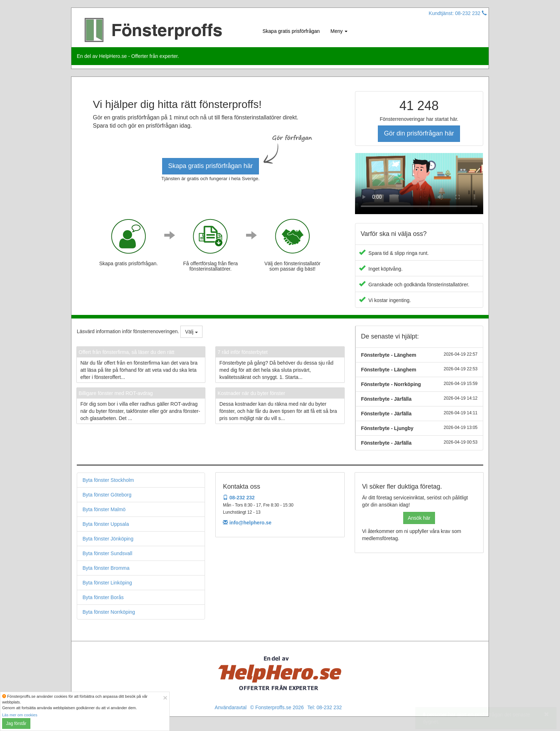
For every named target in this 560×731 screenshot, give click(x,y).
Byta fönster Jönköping (108, 539)
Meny (339, 31)
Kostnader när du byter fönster (251, 393)
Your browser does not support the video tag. (419, 184)
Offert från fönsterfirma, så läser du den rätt (126, 352)
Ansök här (419, 518)
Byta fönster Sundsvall (107, 553)
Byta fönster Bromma (106, 568)
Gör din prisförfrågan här (419, 133)
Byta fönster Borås (103, 597)
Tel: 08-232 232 (325, 707)
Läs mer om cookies (20, 715)
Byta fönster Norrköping (109, 612)
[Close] (165, 698)
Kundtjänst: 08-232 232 (458, 13)
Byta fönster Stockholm (108, 480)
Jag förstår (16, 723)
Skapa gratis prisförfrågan (291, 31)
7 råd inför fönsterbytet (242, 352)
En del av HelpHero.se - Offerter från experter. (128, 56)
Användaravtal (231, 707)
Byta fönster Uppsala (106, 524)
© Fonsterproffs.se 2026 (277, 707)
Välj (191, 332)
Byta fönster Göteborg (107, 495)
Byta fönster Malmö (104, 509)
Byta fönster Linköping (107, 583)
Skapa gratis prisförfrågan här (211, 166)
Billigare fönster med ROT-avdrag (116, 393)
